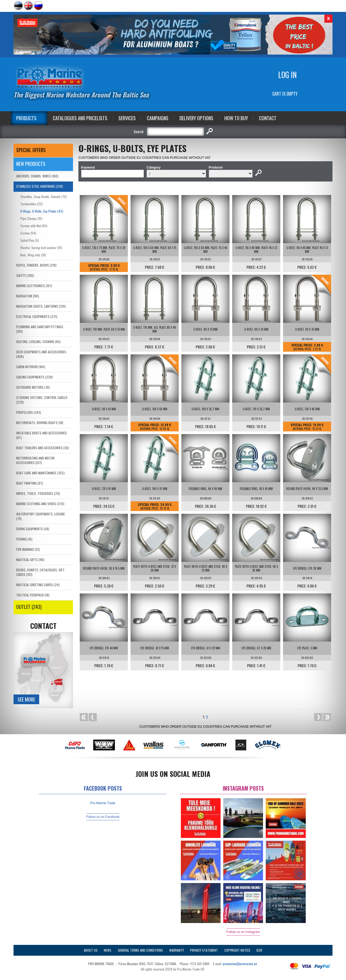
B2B (259, 950)
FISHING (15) (24, 539)
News (108, 950)
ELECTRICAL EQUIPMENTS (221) (37, 316)
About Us (91, 950)
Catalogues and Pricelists (80, 118)
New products (31, 164)
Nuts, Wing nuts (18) (33, 255)
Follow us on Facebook (103, 817)
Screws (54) (28, 233)
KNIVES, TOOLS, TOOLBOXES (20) (38, 493)
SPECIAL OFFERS (31, 150)
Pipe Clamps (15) (31, 218)
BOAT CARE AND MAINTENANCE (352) (40, 473)
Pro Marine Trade (103, 803)
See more (26, 699)
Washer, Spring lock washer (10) (41, 248)
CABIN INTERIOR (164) (31, 367)
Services (127, 118)
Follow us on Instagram (243, 932)
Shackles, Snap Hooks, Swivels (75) (44, 197)
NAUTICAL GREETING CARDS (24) (38, 585)
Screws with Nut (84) (34, 226)
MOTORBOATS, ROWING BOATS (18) (40, 423)
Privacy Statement (204, 950)
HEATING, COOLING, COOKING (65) (38, 342)
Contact (268, 118)
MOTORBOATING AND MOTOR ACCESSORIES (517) (35, 460)
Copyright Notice (237, 950)
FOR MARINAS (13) (28, 549)
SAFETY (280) (25, 275)
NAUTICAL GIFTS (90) (30, 560)
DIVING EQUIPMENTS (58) (33, 529)
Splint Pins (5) (30, 240)
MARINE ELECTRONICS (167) (34, 286)
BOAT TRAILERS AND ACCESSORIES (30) (43, 448)
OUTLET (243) (29, 607)
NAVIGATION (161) (28, 296)
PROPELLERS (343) (29, 412)
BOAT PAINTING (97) (30, 483)
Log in (287, 75)
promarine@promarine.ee (240, 964)
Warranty (177, 950)
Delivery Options (196, 118)
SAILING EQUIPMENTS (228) (34, 377)
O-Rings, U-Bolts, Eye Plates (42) (42, 211)
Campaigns (158, 118)
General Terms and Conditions (140, 950)
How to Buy (236, 118)
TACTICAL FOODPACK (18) (33, 595)
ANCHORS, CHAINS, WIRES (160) (37, 176)
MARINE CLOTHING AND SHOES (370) (40, 504)
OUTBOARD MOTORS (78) (33, 387)
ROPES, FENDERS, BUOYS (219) (36, 265)
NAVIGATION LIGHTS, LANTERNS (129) (41, 306)
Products (26, 118)
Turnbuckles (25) (31, 204)
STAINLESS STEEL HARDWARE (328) (40, 186)
